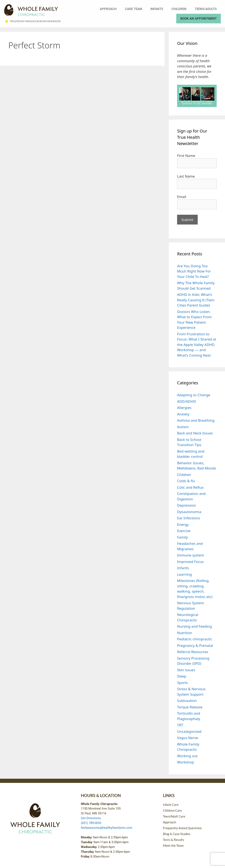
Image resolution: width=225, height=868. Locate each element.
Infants (157, 9)
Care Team (134, 9)
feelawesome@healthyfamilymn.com (107, 828)
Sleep (182, 676)
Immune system (191, 555)
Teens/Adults (206, 9)
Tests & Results (174, 840)
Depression (186, 505)
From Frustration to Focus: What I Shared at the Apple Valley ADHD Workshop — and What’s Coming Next (197, 345)
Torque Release (190, 707)
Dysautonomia (189, 512)
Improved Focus (190, 562)
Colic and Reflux (190, 487)
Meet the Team (173, 845)
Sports (182, 683)
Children (179, 9)
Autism (183, 427)
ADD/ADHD (186, 401)
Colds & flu (186, 481)
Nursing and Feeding (194, 626)
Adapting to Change (194, 395)
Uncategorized (189, 731)
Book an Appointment (199, 19)
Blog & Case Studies (177, 834)
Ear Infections (189, 518)
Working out (187, 756)
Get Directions (91, 818)
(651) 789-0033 (91, 823)
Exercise (184, 531)
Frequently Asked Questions (182, 828)
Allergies (184, 408)
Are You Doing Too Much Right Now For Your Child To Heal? (194, 271)
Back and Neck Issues (195, 433)
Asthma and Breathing (196, 420)
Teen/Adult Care (174, 816)
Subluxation (187, 701)
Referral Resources (193, 652)
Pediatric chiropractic (195, 639)
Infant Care (171, 805)
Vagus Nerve (188, 738)
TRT (180, 725)
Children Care (172, 810)
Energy (183, 524)
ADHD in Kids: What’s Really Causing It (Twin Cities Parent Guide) (196, 300)
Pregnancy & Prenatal (195, 645)
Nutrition (185, 633)
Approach (108, 9)
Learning (184, 574)
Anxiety (183, 414)
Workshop (186, 762)
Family (182, 537)
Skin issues (186, 670)
